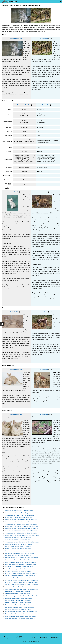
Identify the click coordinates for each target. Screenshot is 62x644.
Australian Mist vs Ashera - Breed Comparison (18, 538)
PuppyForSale (43, 637)
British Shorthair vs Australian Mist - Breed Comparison (21, 564)
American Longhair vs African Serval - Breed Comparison (21, 580)
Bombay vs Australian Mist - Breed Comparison (18, 556)
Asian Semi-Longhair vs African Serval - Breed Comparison (22, 596)
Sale (21, 38)
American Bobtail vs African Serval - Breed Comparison (21, 573)
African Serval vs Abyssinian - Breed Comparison (19, 567)
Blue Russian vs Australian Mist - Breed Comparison (20, 553)
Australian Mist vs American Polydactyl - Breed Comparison (22, 529)
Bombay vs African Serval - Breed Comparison (18, 609)
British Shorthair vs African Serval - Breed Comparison (20, 618)
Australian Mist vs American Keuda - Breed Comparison (21, 524)
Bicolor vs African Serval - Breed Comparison (18, 603)
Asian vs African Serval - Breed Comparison (17, 594)
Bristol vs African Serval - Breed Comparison (18, 614)
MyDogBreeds (55, 637)
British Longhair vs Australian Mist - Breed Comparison (21, 562)
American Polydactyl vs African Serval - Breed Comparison (22, 582)
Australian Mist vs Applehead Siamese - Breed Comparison (22, 535)
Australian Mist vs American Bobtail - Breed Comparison (21, 520)
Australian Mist (15, 38)
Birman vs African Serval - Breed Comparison (18, 605)
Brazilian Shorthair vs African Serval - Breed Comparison (21, 612)
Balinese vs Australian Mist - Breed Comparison (18, 544)
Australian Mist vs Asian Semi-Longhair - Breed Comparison (22, 542)
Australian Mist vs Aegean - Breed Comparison (18, 513)
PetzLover (32, 637)
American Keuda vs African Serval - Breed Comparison (21, 578)
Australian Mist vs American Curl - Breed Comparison (20, 522)
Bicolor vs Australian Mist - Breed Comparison (18, 549)
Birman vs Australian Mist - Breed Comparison (18, 551)
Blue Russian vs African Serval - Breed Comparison (20, 607)
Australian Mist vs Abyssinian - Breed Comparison (19, 511)
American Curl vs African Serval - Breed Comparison (20, 576)
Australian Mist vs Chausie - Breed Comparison (18, 517)
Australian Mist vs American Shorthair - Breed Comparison (22, 531)
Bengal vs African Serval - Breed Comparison (18, 600)
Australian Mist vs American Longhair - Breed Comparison (21, 526)
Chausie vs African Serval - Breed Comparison (18, 571)
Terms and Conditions (19, 637)
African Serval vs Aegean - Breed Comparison (18, 569)
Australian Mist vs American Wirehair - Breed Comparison (21, 533)
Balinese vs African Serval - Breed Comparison (18, 598)
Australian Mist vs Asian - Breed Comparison (18, 540)
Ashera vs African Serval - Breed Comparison (18, 591)
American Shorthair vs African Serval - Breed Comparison (21, 585)
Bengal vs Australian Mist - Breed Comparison (18, 547)
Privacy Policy (6, 637)
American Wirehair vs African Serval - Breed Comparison (21, 587)
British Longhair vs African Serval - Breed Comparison (20, 616)
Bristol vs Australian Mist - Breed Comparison (18, 560)
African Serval (44, 38)
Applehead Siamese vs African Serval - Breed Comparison (22, 589)
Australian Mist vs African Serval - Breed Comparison (20, 515)
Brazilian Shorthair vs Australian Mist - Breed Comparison (21, 558)
